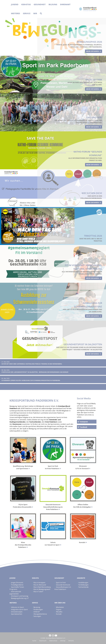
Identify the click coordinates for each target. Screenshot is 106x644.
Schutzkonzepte (17, 612)
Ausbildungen (83, 583)
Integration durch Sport (19, 609)
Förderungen (38, 609)
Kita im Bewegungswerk (42, 589)
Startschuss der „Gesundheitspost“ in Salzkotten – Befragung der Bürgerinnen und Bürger (35, 372)
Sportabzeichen (17, 614)
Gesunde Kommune (63, 585)
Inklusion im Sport (17, 607)
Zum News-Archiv (9, 387)
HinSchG (71, 641)
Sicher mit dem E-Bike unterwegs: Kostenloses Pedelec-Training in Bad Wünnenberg (32, 364)
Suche (34, 641)
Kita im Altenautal (40, 585)
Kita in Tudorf (38, 592)
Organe (59, 609)
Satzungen (37, 616)
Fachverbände (83, 587)
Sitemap (63, 641)
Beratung (37, 607)
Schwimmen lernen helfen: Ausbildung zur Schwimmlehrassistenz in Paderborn (31, 380)
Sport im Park (61, 583)
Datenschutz (53, 641)
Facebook (84, 427)
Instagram (84, 422)
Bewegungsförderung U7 (20, 598)
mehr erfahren (91, 50)
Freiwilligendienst (17, 585)
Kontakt (59, 614)
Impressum (43, 641)
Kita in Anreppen (39, 583)
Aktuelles (59, 612)
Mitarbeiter (60, 607)
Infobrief (37, 612)
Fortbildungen (83, 585)
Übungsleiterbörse (40, 614)
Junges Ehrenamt (17, 583)
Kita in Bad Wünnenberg (42, 587)
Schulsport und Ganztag (20, 596)
